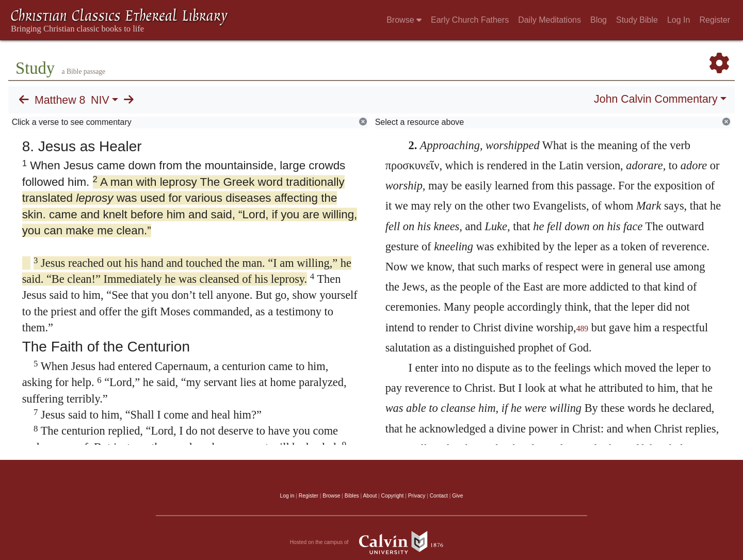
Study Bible (637, 20)
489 (583, 329)
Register (715, 20)
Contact (439, 496)
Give (457, 496)
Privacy (417, 496)
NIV (100, 100)
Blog (599, 20)
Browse (404, 20)
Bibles (352, 496)
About (370, 496)
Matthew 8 (60, 100)
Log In (679, 20)
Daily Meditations (550, 20)
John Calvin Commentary (656, 99)
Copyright (393, 496)
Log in (287, 496)
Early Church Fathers (470, 20)
